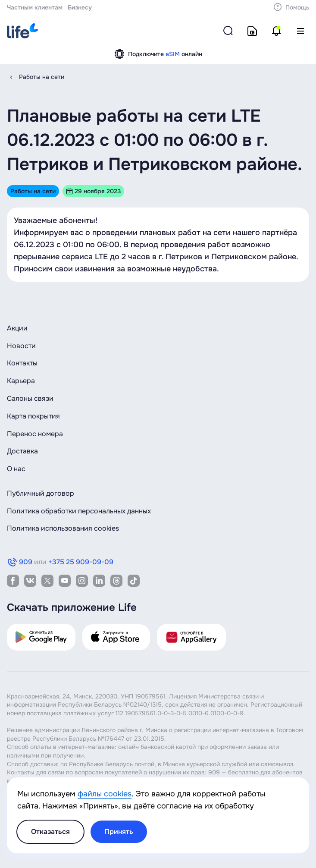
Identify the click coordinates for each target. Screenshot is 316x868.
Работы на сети (42, 77)
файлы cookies (105, 794)
